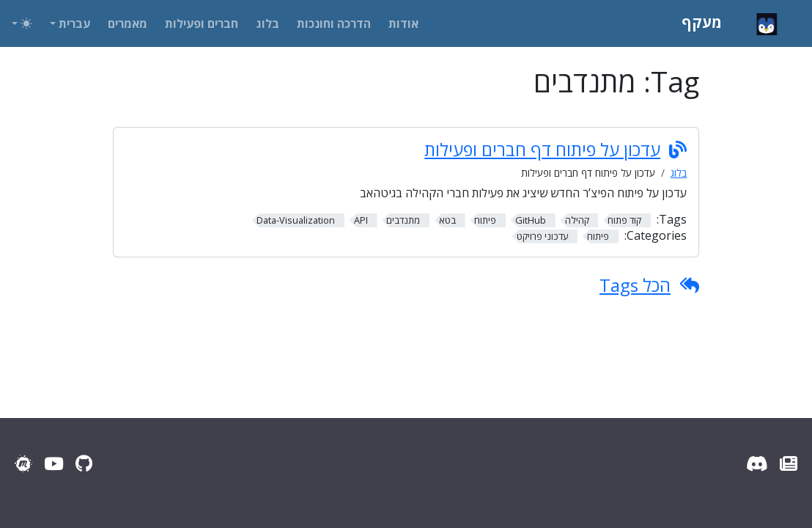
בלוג (679, 173)
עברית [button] (74, 23)
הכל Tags (635, 285)
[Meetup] (23, 463)
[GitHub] (84, 463)
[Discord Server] (757, 463)
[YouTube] (54, 463)
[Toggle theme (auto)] (22, 23)
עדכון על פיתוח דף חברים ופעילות (542, 150)
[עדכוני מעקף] (789, 463)
